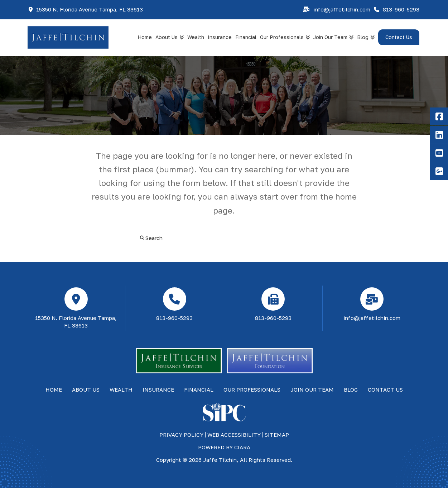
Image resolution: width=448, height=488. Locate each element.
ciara (242, 447)
